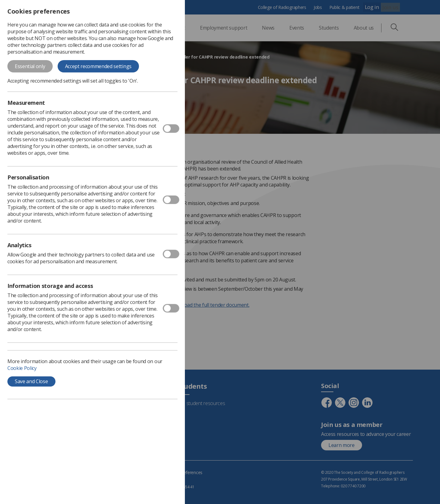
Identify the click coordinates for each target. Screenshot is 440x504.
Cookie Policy (22, 368)
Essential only (30, 66)
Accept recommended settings (98, 66)
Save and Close (31, 381)
